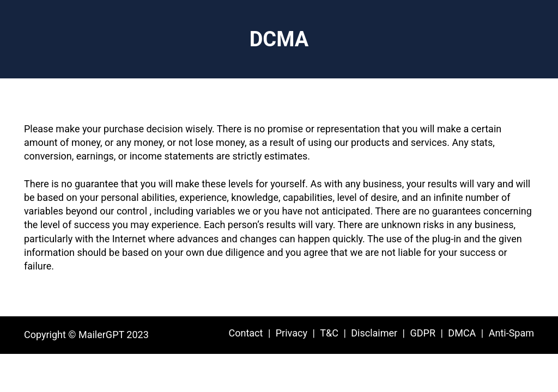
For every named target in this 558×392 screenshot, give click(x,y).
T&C (329, 333)
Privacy (292, 333)
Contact (245, 333)
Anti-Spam (511, 333)
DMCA (462, 333)
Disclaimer (374, 333)
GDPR (423, 333)
